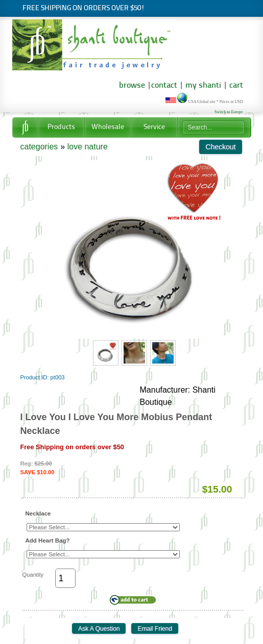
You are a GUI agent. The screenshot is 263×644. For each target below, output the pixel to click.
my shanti (202, 86)
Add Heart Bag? (48, 540)
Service (154, 127)
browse (132, 86)
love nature (88, 147)
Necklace (38, 513)
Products (61, 127)
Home (25, 127)
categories (39, 147)
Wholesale (108, 127)
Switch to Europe (229, 112)
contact (164, 86)
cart (236, 86)
